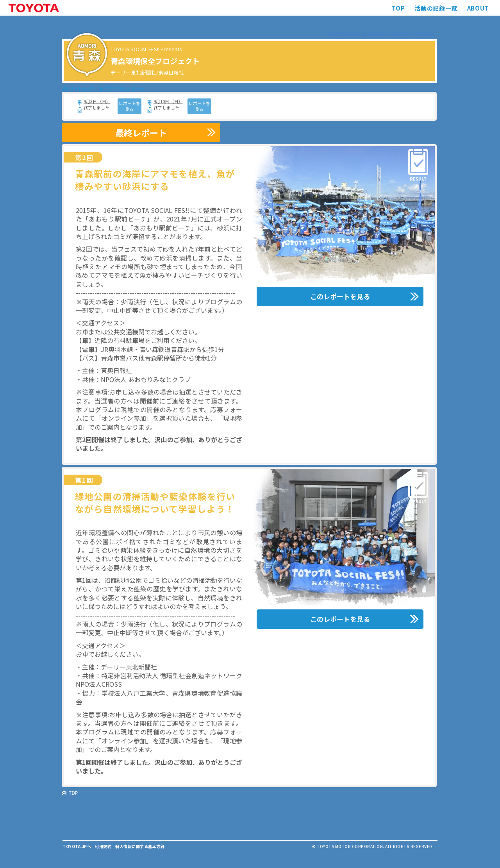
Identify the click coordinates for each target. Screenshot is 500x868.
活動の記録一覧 (436, 8)
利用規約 (103, 846)
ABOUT (478, 8)
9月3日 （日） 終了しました (97, 104)
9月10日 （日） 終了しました (168, 104)
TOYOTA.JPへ (77, 846)
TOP (398, 8)
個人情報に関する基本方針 (140, 846)
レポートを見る (129, 106)
